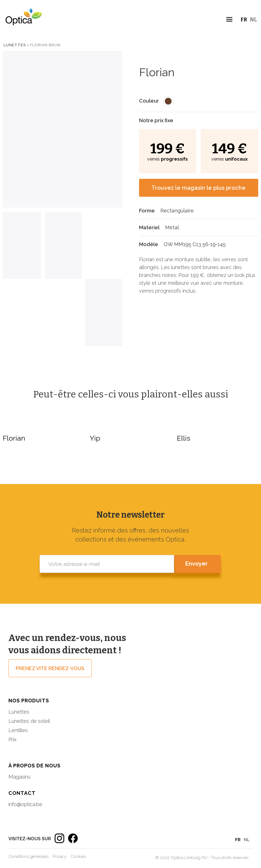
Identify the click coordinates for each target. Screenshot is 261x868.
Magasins (19, 777)
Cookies (78, 857)
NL (253, 20)
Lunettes (15, 45)
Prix (12, 739)
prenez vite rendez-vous (50, 668)
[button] (229, 20)
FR (244, 20)
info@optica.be (25, 804)
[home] (21, 21)
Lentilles (18, 730)
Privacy (60, 857)
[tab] (22, 245)
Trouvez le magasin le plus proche (198, 188)
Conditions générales (28, 857)
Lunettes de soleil (29, 721)
